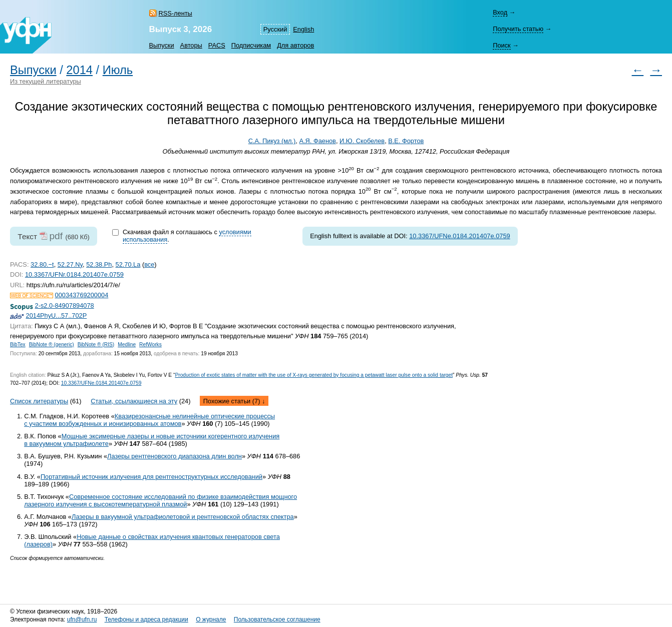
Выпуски (162, 45)
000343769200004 (82, 295)
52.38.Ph (99, 264)
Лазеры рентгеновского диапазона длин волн (175, 456)
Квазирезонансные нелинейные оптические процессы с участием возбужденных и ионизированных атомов (149, 420)
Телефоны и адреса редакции (146, 619)
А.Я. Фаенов (317, 141)
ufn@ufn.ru (82, 619)
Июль (118, 70)
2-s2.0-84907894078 (65, 305)
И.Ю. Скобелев (362, 141)
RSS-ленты (176, 13)
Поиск (501, 45)
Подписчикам (251, 45)
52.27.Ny (70, 264)
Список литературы (39, 401)
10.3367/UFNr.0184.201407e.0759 (74, 274)
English (303, 29)
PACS (217, 45)
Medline (127, 345)
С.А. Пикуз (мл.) (272, 141)
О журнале (211, 619)
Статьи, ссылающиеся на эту (134, 401)
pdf (56, 236)
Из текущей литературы (46, 81)
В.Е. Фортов (406, 141)
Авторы (191, 45)
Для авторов (295, 45)
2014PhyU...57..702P (57, 316)
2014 (79, 70)
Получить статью (518, 29)
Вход (500, 12)
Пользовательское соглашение (277, 619)
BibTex (18, 345)
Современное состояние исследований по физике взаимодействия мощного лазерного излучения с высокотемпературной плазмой (160, 500)
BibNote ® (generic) (52, 345)
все (149, 264)
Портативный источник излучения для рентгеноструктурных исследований (151, 477)
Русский (275, 29)
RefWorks (150, 345)
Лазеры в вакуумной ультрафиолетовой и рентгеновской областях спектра (183, 517)
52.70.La (128, 264)
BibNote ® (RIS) (96, 345)
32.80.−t (42, 264)
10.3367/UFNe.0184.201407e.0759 (460, 236)
